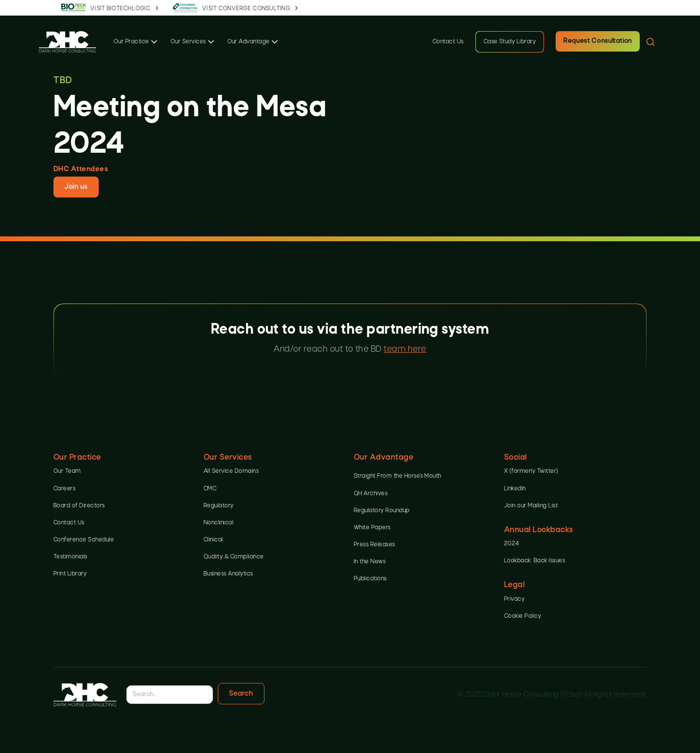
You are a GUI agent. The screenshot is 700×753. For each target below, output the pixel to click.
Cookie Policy (523, 616)
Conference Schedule (84, 540)
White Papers (372, 528)
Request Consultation (598, 41)
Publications (370, 579)
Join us (76, 187)
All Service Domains (231, 471)
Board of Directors (79, 506)
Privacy (514, 599)
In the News (370, 562)
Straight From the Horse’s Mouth (398, 476)
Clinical (213, 540)
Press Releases (375, 545)
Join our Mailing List (531, 506)
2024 (512, 544)
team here (405, 350)
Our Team (67, 471)
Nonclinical (219, 523)
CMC (210, 489)
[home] (68, 42)
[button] (136, 42)
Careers (64, 489)
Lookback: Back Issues (534, 561)
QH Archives (371, 494)
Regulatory (219, 506)
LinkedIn (515, 489)
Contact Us (448, 42)
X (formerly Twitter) (531, 471)
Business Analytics (228, 574)
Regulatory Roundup (382, 511)
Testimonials (70, 557)
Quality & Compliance (234, 557)
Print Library (70, 574)
